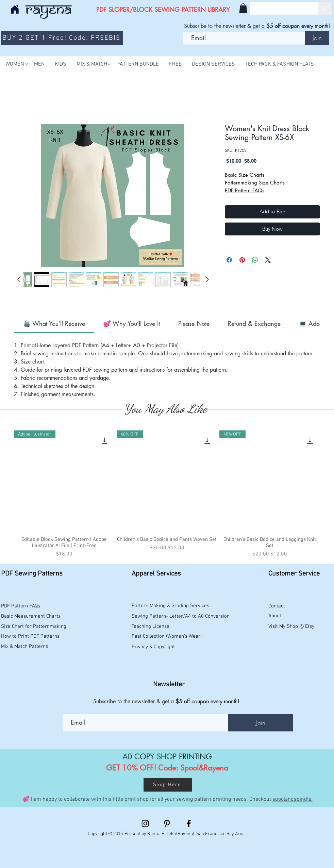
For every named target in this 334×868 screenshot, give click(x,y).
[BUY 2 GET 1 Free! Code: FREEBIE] (62, 38)
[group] (167, 494)
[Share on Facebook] (229, 260)
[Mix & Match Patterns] (34, 647)
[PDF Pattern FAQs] (22, 606)
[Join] (317, 38)
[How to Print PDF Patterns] (34, 637)
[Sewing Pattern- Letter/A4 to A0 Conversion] (181, 617)
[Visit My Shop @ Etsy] (293, 627)
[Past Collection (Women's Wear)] (168, 637)
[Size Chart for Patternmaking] (34, 627)
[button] (243, 8)
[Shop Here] (168, 785)
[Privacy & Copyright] (154, 647)
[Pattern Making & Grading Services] (171, 606)
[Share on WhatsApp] (255, 260)
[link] (54, 323)
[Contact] (286, 606)
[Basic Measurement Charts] (32, 617)
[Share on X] (268, 260)
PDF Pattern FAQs (245, 190)
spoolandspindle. (293, 799)
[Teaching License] (171, 627)
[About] (286, 616)
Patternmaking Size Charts (255, 183)
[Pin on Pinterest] (242, 260)
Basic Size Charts (245, 175)
